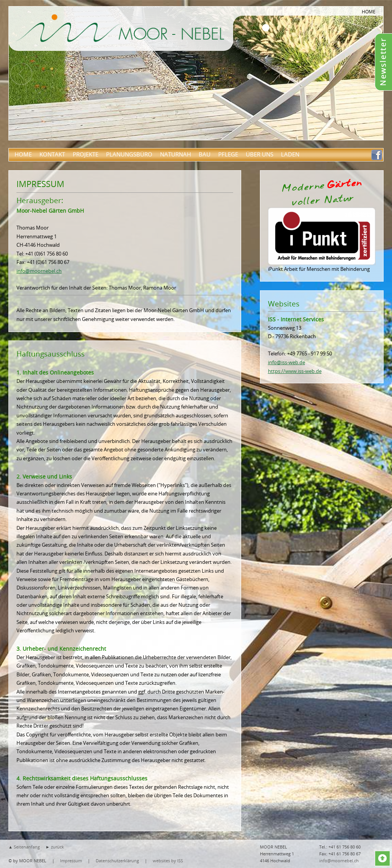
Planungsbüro (129, 154)
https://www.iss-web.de (295, 371)
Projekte (86, 154)
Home (23, 154)
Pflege (228, 154)
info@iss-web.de (287, 362)
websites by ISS (168, 861)
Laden (290, 154)
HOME (369, 11)
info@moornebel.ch (39, 271)
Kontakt (52, 154)
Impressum (71, 861)
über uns (260, 154)
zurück (57, 847)
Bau (205, 154)
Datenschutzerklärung (117, 861)
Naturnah (176, 154)
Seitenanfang (27, 847)
